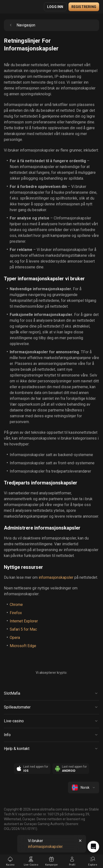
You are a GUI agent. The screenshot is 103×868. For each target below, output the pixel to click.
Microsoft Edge (23, 646)
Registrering (84, 7)
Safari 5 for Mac (23, 629)
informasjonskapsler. (46, 847)
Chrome (16, 605)
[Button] (51, 693)
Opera (15, 638)
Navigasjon (21, 25)
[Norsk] (84, 788)
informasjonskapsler (56, 577)
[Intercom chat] (93, 847)
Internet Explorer (24, 621)
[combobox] (84, 788)
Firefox (16, 613)
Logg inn (55, 7)
